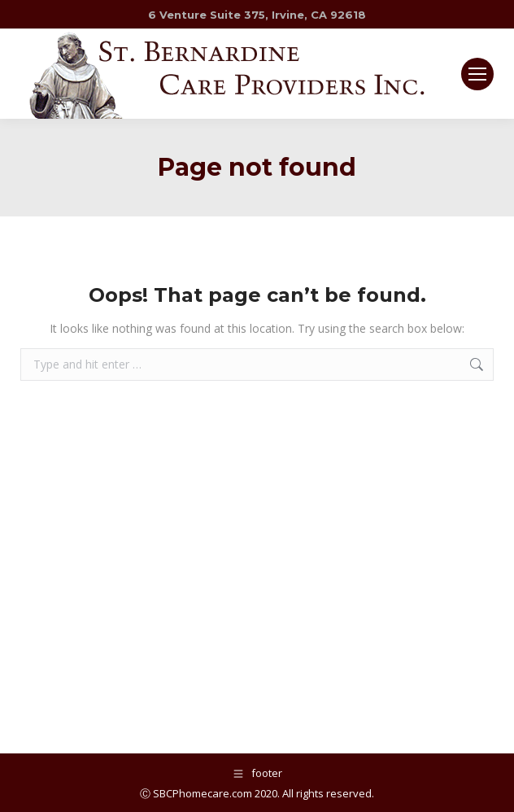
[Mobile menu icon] (477, 74)
